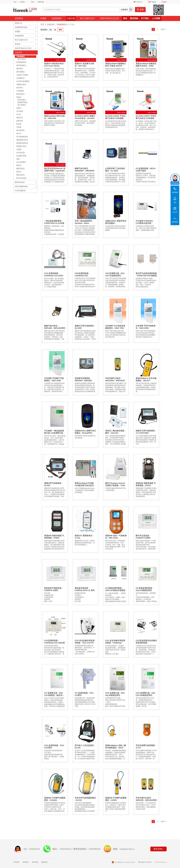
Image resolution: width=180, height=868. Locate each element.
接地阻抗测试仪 (22, 143)
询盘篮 (154, 2)
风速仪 (19, 97)
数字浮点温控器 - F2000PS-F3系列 (143, 537)
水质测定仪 (20, 78)
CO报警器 (20, 91)
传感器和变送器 (21, 27)
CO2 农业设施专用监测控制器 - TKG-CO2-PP (85, 642)
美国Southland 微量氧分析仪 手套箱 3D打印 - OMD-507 (116, 66)
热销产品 (18, 23)
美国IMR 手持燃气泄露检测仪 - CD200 (116, 799)
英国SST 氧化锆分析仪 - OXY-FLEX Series (55, 65)
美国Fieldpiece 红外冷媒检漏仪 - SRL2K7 (146, 379)
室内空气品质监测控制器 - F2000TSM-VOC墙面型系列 (146, 276)
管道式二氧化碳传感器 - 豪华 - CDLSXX (115, 432)
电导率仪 (20, 88)
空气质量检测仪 (22, 137)
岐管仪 (19, 165)
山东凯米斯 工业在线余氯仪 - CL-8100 (115, 170)
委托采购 (134, 18)
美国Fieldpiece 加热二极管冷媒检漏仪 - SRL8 (116, 746)
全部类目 (19, 18)
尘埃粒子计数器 (22, 75)
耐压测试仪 (20, 94)
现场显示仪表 (21, 146)
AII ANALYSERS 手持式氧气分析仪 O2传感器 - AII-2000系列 (115, 118)
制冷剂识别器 (21, 178)
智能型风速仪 (22, 102)
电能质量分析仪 (22, 140)
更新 (60, 30)
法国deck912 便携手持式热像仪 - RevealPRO (85, 432)
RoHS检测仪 (21, 162)
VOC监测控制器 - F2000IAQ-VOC (82, 274)
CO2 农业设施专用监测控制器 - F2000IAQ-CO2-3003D (115, 643)
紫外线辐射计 (21, 65)
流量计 (19, 108)
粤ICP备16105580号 (145, 862)
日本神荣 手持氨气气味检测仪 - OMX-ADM (54, 379)
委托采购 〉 (159, 849)
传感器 (43, 18)
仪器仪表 (71, 18)
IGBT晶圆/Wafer (21, 186)
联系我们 (26, 862)
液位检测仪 (20, 130)
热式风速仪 (22, 100)
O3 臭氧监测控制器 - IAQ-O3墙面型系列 (145, 589)
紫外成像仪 (20, 72)
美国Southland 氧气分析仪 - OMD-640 (55, 117)
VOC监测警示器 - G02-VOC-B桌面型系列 (115, 274)
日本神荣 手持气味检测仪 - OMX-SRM (146, 327)
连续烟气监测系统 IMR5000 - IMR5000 (83, 379)
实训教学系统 (21, 156)
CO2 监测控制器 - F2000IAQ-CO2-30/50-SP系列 (54, 276)
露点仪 (19, 172)
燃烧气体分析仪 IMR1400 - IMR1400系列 (55, 327)
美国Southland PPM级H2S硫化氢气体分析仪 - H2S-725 (85, 485)
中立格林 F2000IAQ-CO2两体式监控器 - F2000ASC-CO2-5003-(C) (145, 224)
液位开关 (20, 118)
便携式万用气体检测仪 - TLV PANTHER (146, 432)
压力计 (19, 114)
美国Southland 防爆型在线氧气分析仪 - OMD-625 (146, 66)
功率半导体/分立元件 (109, 18)
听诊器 (19, 124)
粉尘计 (19, 133)
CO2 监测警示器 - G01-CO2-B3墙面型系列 (146, 694)
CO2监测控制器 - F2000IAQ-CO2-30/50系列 (55, 643)
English (164, 2)
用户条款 (35, 862)
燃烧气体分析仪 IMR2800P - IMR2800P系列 (85, 171)
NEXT (164, 29)
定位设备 (20, 111)
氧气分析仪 (22, 59)
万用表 (19, 127)
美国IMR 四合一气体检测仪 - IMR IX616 (116, 537)
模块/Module (20, 182)
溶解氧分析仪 (21, 84)
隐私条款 (44, 862)
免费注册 (41, 2)
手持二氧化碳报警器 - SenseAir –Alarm (84, 222)
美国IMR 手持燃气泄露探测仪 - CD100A (55, 799)
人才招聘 (156, 18)
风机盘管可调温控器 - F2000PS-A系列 (53, 589)
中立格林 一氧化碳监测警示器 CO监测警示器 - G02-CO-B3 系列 (54, 433)
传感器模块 (57, 18)
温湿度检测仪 (21, 62)
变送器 (17, 44)
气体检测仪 (20, 56)
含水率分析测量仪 (23, 81)
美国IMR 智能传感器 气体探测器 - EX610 (146, 484)
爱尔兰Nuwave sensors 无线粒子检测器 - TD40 (115, 484)
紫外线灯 (20, 69)
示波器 (19, 149)
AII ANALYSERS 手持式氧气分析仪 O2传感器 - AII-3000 (146, 118)
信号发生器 (20, 153)
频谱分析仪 (20, 168)
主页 (15, 2)
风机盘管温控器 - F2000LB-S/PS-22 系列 (85, 589)
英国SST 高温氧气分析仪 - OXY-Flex (84, 65)
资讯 (125, 18)
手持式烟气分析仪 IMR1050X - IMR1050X (115, 379)
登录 (33, 2)
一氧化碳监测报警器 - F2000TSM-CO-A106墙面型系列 (54, 223)
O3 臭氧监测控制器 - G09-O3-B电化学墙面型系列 (115, 590)
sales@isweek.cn (127, 849)
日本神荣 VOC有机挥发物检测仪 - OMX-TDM (115, 327)
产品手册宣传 (20, 191)
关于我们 (145, 18)
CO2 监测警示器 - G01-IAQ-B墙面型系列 (115, 694)
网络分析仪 (20, 175)
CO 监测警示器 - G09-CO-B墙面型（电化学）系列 (54, 695)
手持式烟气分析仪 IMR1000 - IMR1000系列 (146, 799)
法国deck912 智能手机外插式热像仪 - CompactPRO (116, 223)
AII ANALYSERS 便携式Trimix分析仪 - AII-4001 (85, 117)
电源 (18, 159)
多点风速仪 (22, 105)
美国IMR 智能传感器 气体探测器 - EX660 (54, 537)
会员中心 (139, 2)
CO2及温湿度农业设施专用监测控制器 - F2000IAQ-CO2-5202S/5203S (146, 644)
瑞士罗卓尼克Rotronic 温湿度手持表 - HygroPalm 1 (55, 171)
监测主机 (20, 121)
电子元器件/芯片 (87, 18)
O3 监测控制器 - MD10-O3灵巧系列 (146, 170)
